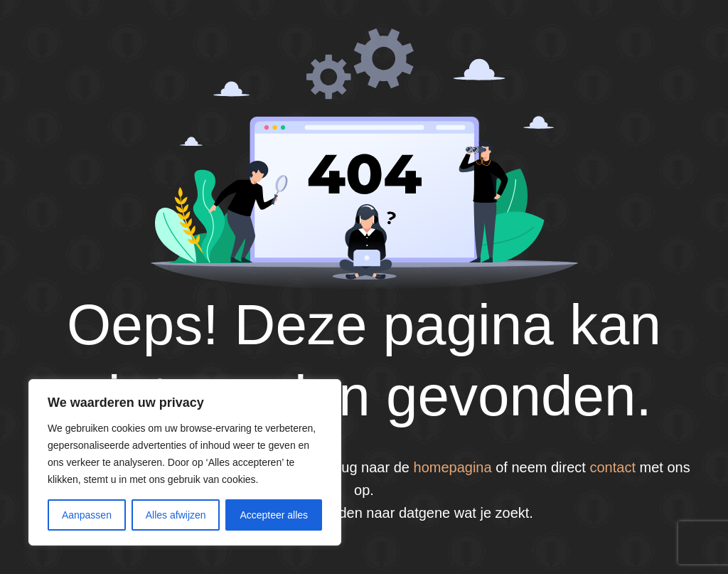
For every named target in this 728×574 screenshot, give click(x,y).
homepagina (453, 467)
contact (612, 467)
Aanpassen (87, 515)
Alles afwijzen (176, 515)
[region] (185, 462)
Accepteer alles (274, 515)
